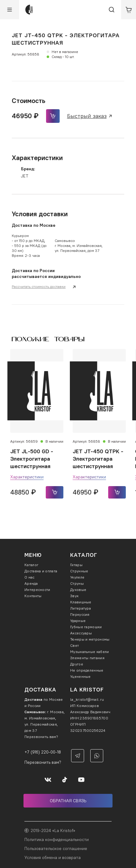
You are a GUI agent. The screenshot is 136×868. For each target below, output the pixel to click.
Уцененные (81, 676)
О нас (30, 577)
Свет (74, 645)
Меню (33, 555)
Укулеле (77, 577)
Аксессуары (81, 633)
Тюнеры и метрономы (90, 639)
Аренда (31, 583)
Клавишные (81, 602)
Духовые (78, 590)
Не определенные (87, 670)
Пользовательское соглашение (56, 848)
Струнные (79, 571)
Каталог (31, 565)
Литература (81, 608)
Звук (74, 596)
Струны (77, 583)
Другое (77, 664)
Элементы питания (87, 658)
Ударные (78, 621)
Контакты (33, 596)
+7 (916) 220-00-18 (43, 752)
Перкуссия (80, 614)
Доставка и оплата (41, 571)
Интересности (37, 590)
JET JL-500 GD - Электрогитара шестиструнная (32, 459)
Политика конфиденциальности (57, 839)
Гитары (76, 565)
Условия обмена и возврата (53, 857)
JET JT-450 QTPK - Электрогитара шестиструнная (98, 459)
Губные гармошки (86, 627)
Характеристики (27, 477)
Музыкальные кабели (89, 652)
